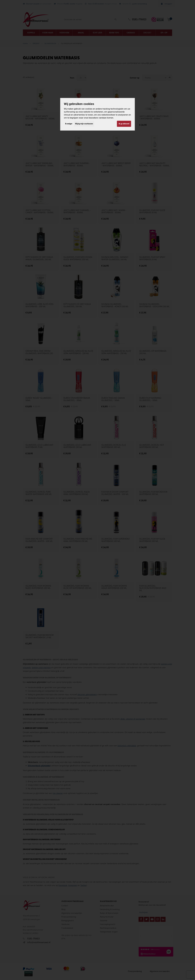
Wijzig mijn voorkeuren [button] (84, 124)
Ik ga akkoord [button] (124, 124)
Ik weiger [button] (69, 124)
